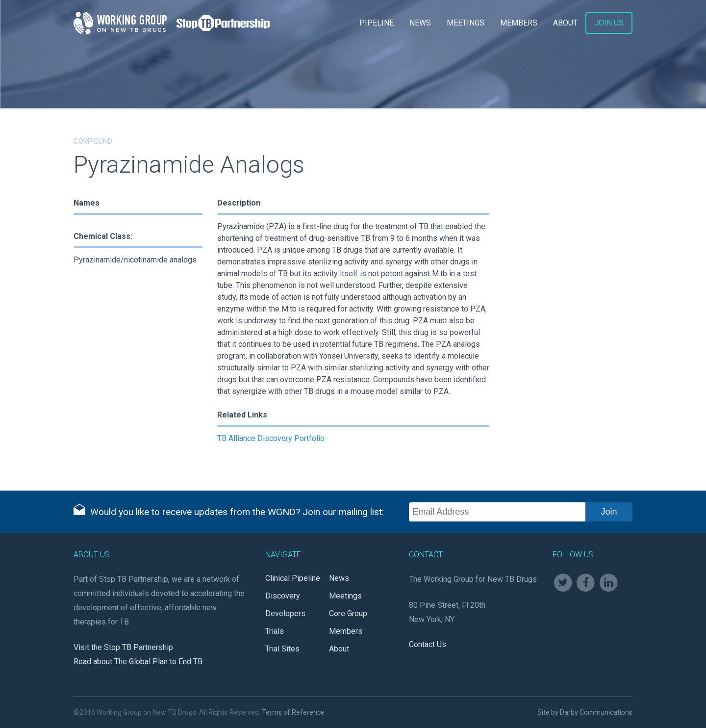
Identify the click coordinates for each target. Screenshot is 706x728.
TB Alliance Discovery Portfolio (271, 438)
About (565, 23)
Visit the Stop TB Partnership (123, 647)
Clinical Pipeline (293, 578)
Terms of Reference (293, 712)
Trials (275, 631)
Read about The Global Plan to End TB (138, 662)
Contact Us (428, 644)
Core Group (348, 613)
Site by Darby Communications (585, 712)
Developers (285, 613)
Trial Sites (282, 649)
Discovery (283, 596)
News (420, 23)
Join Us (609, 23)
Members (519, 23)
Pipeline (377, 23)
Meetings (466, 23)
